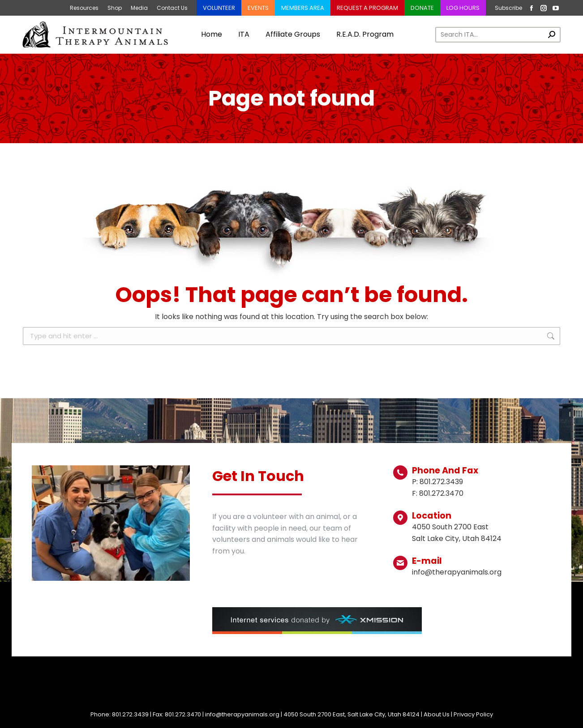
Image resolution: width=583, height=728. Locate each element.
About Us (437, 714)
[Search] (498, 35)
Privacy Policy (473, 714)
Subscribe (508, 8)
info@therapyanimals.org (242, 714)
